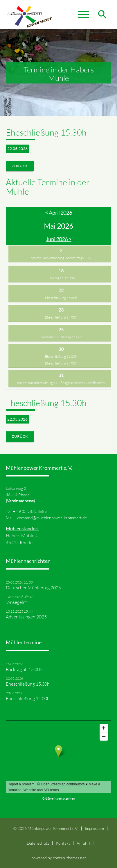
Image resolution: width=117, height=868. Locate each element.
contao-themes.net (69, 858)
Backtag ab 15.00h (61, 278)
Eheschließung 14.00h (61, 317)
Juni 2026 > (59, 239)
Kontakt (63, 843)
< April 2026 (59, 213)
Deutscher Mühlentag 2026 (33, 588)
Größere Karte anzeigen (59, 798)
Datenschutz (38, 843)
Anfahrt (84, 843)
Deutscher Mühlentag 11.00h (61, 337)
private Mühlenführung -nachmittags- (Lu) (61, 258)
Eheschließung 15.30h (61, 298)
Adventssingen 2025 (26, 617)
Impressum (94, 828)
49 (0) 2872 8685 (32, 511)
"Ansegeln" (16, 602)
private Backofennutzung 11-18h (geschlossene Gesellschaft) (61, 383)
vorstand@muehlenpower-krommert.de (52, 518)
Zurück (20, 166)
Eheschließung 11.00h (61, 356)
